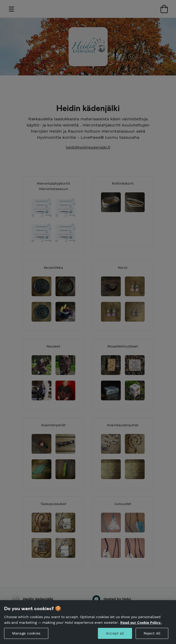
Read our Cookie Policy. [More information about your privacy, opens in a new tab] (141, 626)
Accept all (115, 637)
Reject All (152, 637)
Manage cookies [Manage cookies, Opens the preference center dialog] (26, 637)
